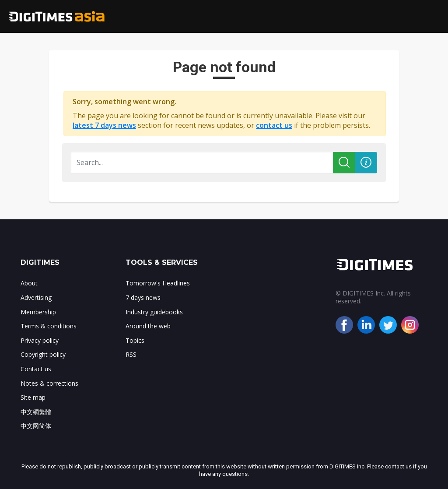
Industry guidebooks (154, 312)
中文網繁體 (36, 412)
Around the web (148, 326)
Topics (135, 340)
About (29, 283)
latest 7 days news (104, 125)
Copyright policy (43, 354)
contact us (274, 125)
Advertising (36, 297)
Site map (33, 397)
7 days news (143, 297)
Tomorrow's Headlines (158, 283)
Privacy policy (40, 340)
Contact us (36, 369)
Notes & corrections (49, 383)
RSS (131, 354)
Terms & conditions (49, 326)
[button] (366, 163)
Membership (38, 312)
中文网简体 (36, 426)
